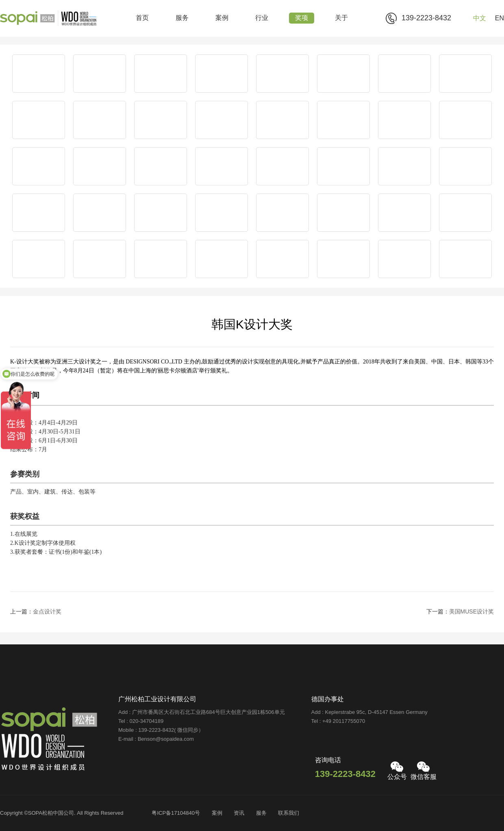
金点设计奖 (47, 612)
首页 (142, 18)
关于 (341, 18)
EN (500, 18)
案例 (222, 18)
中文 (480, 18)
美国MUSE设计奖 (471, 612)
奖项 (302, 18)
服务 (182, 18)
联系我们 (289, 813)
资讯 (239, 813)
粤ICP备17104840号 (176, 813)
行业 (262, 18)
